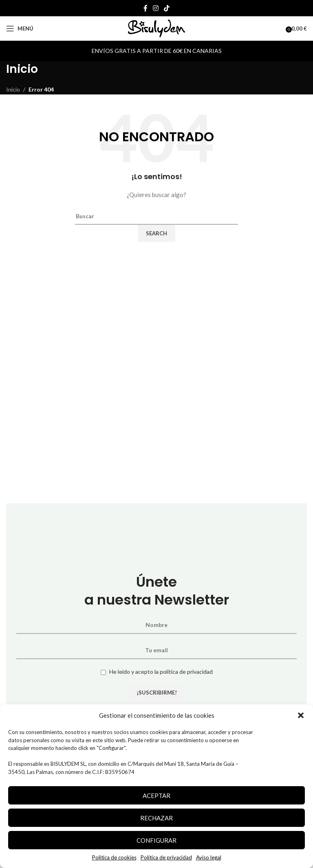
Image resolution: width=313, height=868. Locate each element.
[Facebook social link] (145, 8)
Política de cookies (114, 857)
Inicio (13, 89)
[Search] (156, 216)
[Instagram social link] (155, 8)
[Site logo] (156, 28)
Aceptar (156, 796)
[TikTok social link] (167, 8)
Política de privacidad (166, 857)
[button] (301, 715)
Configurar (156, 840)
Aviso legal (209, 857)
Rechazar (156, 818)
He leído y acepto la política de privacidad (161, 672)
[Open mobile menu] (20, 28)
